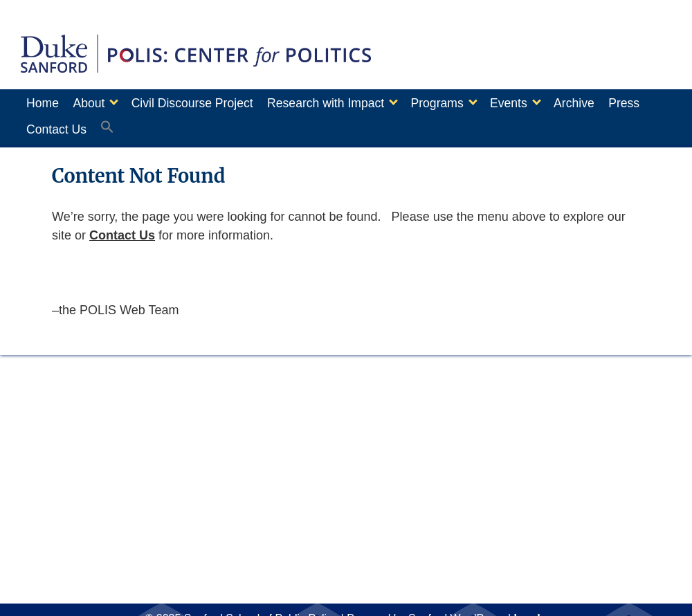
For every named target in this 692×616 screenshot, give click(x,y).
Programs (464, 103)
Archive (616, 103)
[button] (167, 126)
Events (543, 103)
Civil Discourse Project (206, 103)
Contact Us (108, 125)
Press (42, 125)
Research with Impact (346, 103)
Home (43, 103)
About (95, 103)
